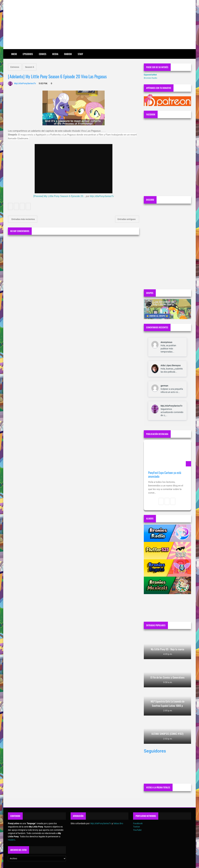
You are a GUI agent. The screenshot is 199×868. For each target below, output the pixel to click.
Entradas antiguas (127, 219)
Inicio (14, 54)
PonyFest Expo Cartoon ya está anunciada (165, 474)
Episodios (28, 54)
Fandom (68, 54)
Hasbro (12, 840)
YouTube (137, 830)
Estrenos (15, 67)
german (164, 386)
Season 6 (30, 67)
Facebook (138, 823)
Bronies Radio (150, 78)
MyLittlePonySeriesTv (102, 196)
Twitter (137, 827)
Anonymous (166, 342)
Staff (80, 54)
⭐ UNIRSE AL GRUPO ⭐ (157, 316)
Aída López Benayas (171, 365)
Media (55, 54)
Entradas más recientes (23, 219)
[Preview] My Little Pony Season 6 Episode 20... (59, 196)
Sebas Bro (118, 823)
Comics (43, 54)
